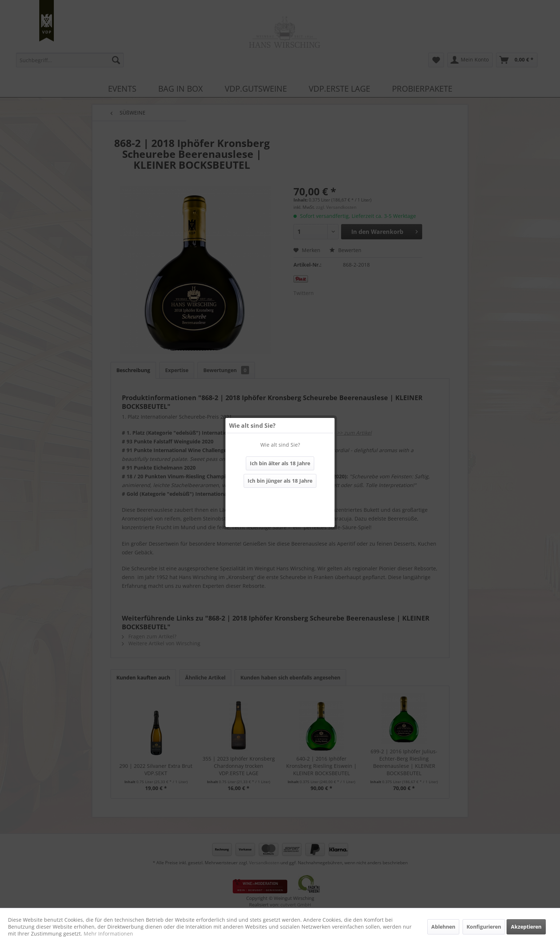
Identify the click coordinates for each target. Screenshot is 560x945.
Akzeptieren (526, 927)
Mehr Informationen (108, 934)
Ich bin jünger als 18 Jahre (280, 481)
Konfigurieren (484, 927)
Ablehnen (443, 927)
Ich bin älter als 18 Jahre (280, 463)
